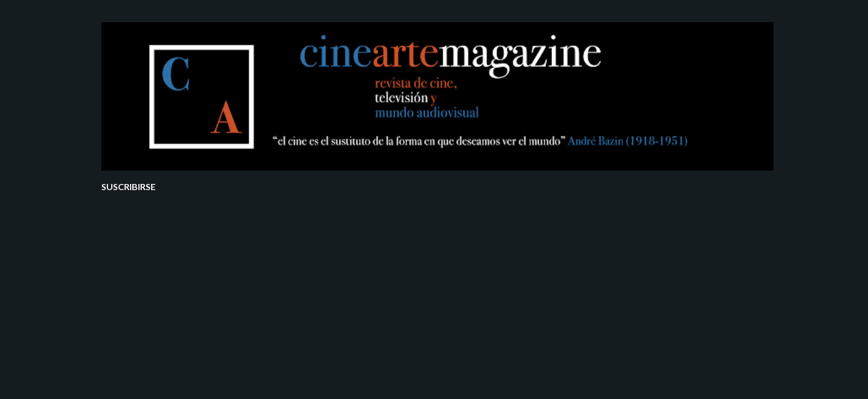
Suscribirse (128, 186)
